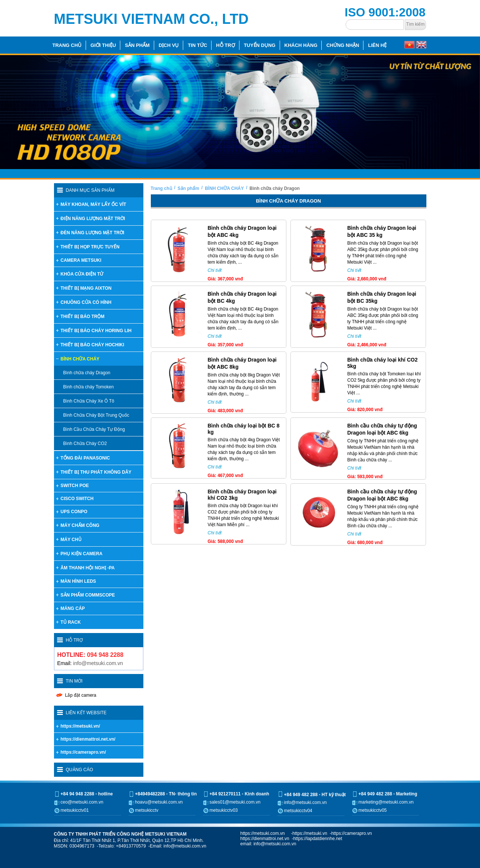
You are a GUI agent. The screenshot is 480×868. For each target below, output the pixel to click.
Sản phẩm (137, 45)
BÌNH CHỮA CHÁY (224, 188)
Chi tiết (215, 270)
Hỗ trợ (225, 45)
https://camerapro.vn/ (83, 752)
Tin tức (197, 45)
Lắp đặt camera (81, 695)
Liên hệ (377, 45)
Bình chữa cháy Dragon (275, 188)
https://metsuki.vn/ (80, 726)
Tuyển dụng (260, 45)
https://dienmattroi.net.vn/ (88, 739)
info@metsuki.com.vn (98, 663)
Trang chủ (67, 45)
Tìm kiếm (416, 24)
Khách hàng (301, 45)
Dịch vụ (169, 45)
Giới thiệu (103, 45)
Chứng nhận (343, 45)
